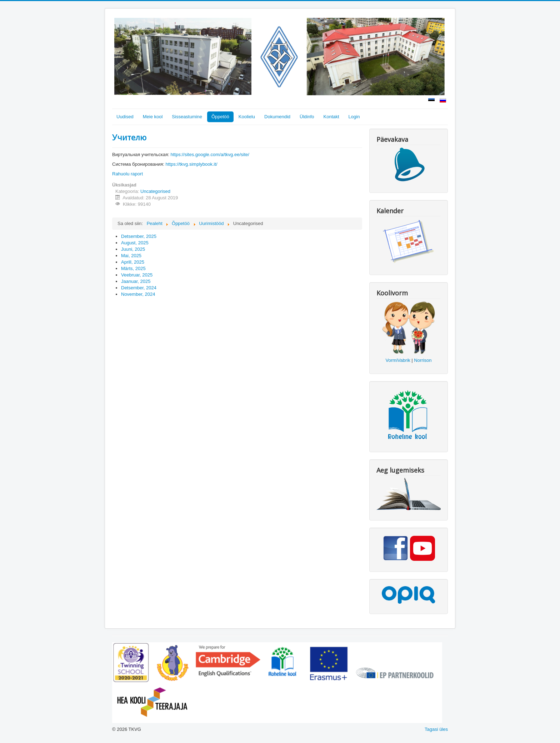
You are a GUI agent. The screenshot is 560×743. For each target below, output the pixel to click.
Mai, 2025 (131, 256)
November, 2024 (138, 294)
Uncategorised (155, 191)
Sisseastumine (187, 117)
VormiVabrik (398, 360)
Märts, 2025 (133, 268)
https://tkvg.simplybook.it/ (191, 164)
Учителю (129, 137)
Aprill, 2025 (133, 262)
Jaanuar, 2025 (136, 281)
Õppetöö (220, 117)
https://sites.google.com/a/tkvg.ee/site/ (210, 154)
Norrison (423, 360)
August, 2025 (135, 243)
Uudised (125, 117)
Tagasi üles (436, 729)
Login (354, 117)
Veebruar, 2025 (137, 275)
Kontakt (331, 117)
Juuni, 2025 (133, 249)
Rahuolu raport (127, 174)
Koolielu (247, 117)
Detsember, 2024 (139, 288)
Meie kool (153, 117)
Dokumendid (277, 117)
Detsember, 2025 (139, 236)
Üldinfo (307, 117)
